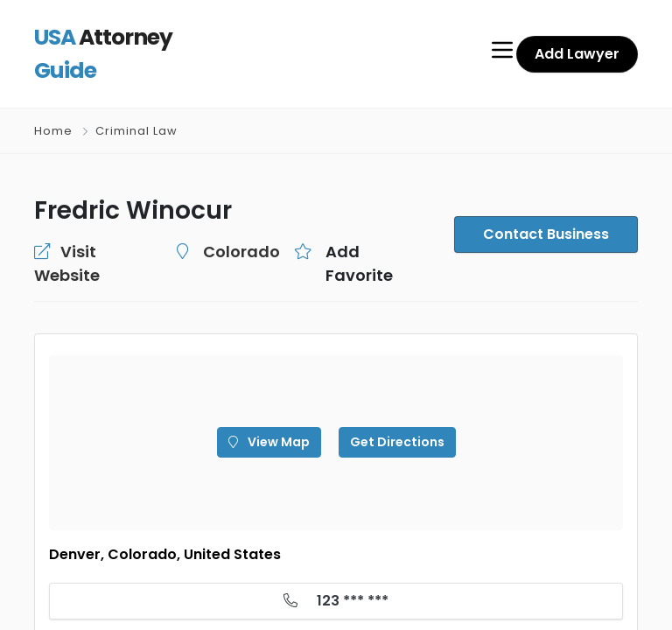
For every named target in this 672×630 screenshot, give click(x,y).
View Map (274, 389)
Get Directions (391, 389)
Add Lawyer (580, 39)
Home (53, 102)
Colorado (217, 222)
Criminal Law (136, 102)
